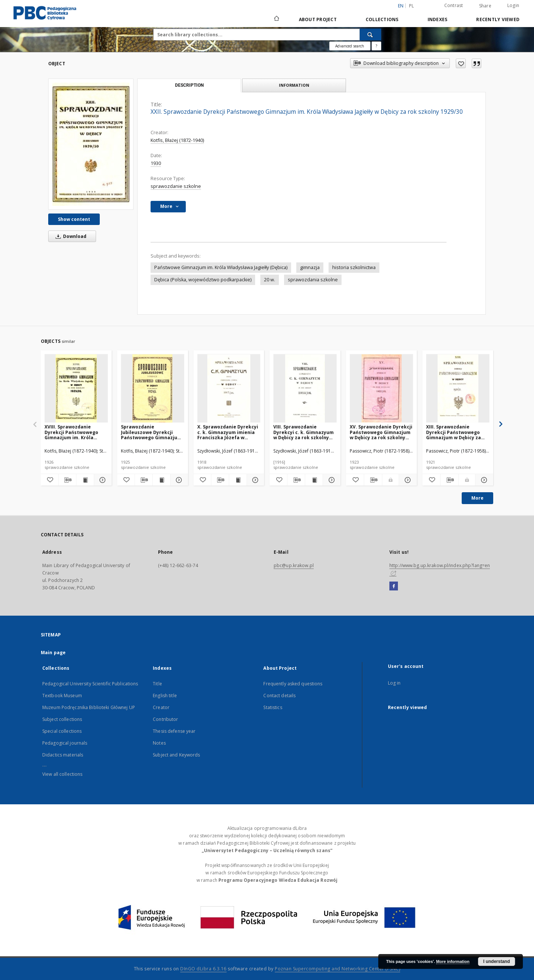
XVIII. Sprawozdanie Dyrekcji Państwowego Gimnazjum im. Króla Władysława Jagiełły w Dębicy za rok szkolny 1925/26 (71, 432)
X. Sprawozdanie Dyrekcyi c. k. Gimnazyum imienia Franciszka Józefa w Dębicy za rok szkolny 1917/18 (228, 432)
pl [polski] (412, 6)
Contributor (165, 719)
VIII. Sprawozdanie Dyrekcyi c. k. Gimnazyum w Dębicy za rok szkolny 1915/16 (304, 432)
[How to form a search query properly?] (376, 46)
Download (70, 236)
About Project (318, 19)
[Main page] (276, 19)
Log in (394, 683)
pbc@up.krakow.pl (294, 565)
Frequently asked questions (293, 684)
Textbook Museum (62, 696)
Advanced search (350, 46)
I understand (497, 961)
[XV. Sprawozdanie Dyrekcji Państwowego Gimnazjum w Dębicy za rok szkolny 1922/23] (381, 389)
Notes (159, 743)
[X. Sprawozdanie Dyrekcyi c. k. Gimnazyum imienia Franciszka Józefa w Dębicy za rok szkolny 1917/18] (229, 389)
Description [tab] (189, 85)
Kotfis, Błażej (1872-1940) (177, 140)
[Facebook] (394, 586)
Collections (382, 19)
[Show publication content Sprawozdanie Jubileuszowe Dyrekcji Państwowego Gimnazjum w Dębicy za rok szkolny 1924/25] (161, 480)
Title (157, 684)
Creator (161, 707)
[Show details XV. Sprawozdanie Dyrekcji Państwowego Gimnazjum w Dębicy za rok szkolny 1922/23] (407, 480)
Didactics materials (63, 755)
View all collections (62, 774)
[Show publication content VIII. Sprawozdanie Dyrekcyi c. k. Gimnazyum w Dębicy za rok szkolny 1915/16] (314, 480)
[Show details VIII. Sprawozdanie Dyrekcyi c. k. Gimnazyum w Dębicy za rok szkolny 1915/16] (331, 480)
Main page (53, 653)
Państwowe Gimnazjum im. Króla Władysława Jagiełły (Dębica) (221, 267)
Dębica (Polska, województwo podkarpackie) (203, 280)
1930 (156, 163)
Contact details (279, 696)
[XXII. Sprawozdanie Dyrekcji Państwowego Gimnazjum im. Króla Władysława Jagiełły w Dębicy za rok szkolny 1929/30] (91, 144)
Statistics (273, 707)
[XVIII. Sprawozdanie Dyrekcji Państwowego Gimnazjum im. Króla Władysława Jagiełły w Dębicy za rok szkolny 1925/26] (76, 389)
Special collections (62, 731)
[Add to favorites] (461, 63)
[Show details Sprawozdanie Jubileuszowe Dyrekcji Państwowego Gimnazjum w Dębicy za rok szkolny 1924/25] (178, 480)
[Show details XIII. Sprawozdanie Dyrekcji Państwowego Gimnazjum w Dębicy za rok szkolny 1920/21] (483, 480)
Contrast (454, 5)
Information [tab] (294, 85)
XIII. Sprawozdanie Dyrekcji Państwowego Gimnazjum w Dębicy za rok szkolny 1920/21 (454, 432)
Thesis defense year (174, 731)
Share (485, 6)
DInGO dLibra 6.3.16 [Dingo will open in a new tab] (203, 969)
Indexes (438, 19)
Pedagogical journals (65, 743)
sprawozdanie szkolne (176, 186)
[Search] (370, 34)
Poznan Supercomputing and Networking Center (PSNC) (337, 969)
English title (165, 696)
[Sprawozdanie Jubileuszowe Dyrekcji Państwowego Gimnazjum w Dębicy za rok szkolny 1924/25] (153, 389)
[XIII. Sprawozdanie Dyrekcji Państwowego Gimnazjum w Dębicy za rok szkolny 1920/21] (458, 389)
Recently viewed (498, 19)
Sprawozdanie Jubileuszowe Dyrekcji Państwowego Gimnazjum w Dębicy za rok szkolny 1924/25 (151, 432)
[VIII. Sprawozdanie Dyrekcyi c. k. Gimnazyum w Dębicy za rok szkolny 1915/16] (305, 389)
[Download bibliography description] (67, 480)
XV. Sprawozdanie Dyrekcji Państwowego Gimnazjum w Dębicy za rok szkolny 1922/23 (381, 432)
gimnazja (310, 267)
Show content (74, 219)
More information (453, 961)
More (477, 498)
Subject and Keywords (176, 755)
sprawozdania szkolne (313, 280)
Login (513, 5)
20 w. (270, 280)
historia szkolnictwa (354, 267)
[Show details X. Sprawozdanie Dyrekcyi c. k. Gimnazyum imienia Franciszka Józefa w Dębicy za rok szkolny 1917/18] (255, 480)
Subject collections (62, 719)
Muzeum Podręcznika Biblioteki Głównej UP (89, 707)
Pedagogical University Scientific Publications (90, 684)
